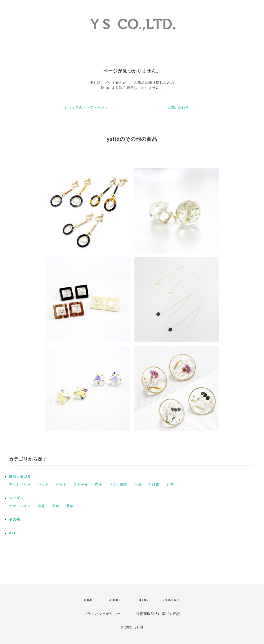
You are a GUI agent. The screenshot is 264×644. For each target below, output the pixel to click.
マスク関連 (118, 485)
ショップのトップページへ (86, 108)
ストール (81, 485)
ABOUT (116, 600)
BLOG (143, 600)
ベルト (61, 485)
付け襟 (154, 485)
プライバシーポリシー (102, 614)
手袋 (138, 485)
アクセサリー (20, 485)
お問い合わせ (178, 108)
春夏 (41, 506)
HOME (88, 600)
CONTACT (172, 600)
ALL (13, 533)
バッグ (43, 485)
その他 (15, 520)
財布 (170, 485)
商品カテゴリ (20, 477)
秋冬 (56, 506)
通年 (70, 506)
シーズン (16, 498)
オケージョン (20, 506)
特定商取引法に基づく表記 (158, 614)
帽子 (99, 485)
